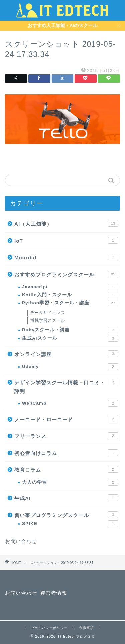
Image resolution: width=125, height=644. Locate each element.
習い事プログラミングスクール (66, 515)
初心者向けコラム (66, 453)
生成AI (66, 498)
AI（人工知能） (66, 223)
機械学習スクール (48, 320)
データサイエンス (48, 313)
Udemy (70, 367)
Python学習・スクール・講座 (70, 303)
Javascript (70, 287)
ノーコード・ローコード (66, 419)
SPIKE (70, 524)
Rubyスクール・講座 (70, 330)
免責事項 (87, 628)
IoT (66, 240)
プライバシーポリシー (49, 628)
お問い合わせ (21, 541)
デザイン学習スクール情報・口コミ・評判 (66, 386)
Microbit (66, 257)
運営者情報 (54, 593)
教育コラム (66, 469)
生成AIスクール (70, 338)
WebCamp (70, 403)
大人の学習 (70, 482)
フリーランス (66, 436)
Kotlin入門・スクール (70, 295)
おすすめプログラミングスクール (66, 274)
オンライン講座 (66, 354)
